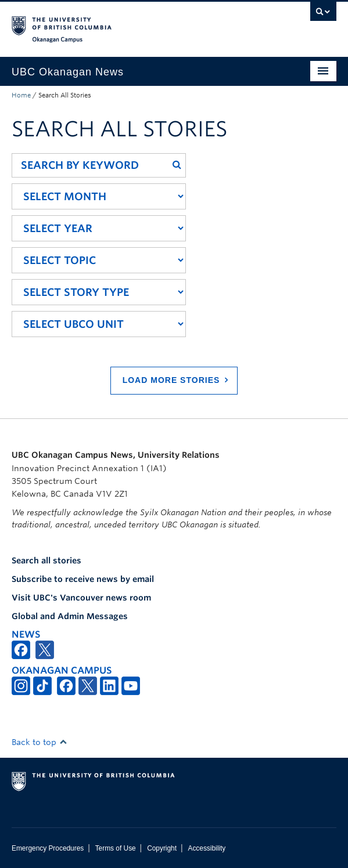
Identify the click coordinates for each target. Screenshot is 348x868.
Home (21, 95)
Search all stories (46, 560)
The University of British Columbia (125, 24)
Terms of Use (116, 848)
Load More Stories (171, 380)
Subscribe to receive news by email (83, 579)
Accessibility (207, 848)
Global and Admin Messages (70, 616)
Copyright (162, 848)
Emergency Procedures (48, 848)
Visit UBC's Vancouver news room (81, 598)
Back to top (40, 742)
